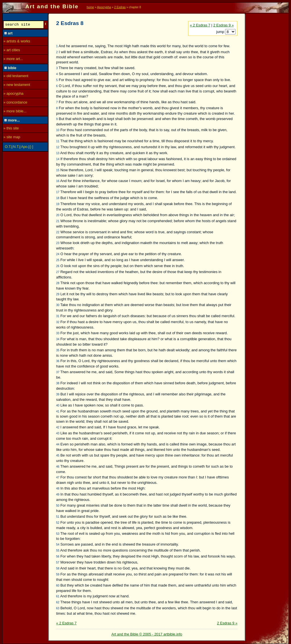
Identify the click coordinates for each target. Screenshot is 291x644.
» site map (12, 138)
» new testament (17, 85)
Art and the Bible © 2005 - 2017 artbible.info (147, 634)
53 (58, 534)
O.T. (8, 147)
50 (58, 506)
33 (58, 333)
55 (58, 551)
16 (58, 181)
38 (58, 383)
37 (58, 372)
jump (221, 32)
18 (58, 198)
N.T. (16, 147)
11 (58, 141)
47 (58, 477)
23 (58, 243)
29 (58, 294)
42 (58, 427)
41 (58, 411)
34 (58, 339)
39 (58, 394)
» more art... (13, 60)
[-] (32, 147)
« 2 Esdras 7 (200, 25)
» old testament (16, 77)
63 (58, 608)
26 (58, 266)
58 (58, 568)
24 (58, 254)
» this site (11, 129)
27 (58, 272)
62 (58, 602)
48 (58, 489)
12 (58, 147)
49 (58, 495)
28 (58, 283)
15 (58, 170)
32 (58, 322)
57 (58, 563)
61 (58, 596)
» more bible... (15, 112)
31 (58, 316)
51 (58, 517)
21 (58, 221)
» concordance (15, 103)
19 (58, 204)
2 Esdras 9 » (223, 25)
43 (58, 433)
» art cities (12, 51)
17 (58, 192)
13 (58, 153)
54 (58, 545)
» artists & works (17, 42)
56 (58, 557)
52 (58, 523)
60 (58, 586)
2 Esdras (120, 7)
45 (58, 456)
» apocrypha (13, 94)
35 (58, 350)
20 (58, 215)
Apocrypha (104, 7)
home (90, 7)
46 (58, 467)
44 (58, 444)
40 (58, 405)
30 (58, 305)
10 (58, 130)
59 (58, 574)
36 (58, 361)
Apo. (25, 147)
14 (58, 159)
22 (58, 232)
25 (58, 260)
